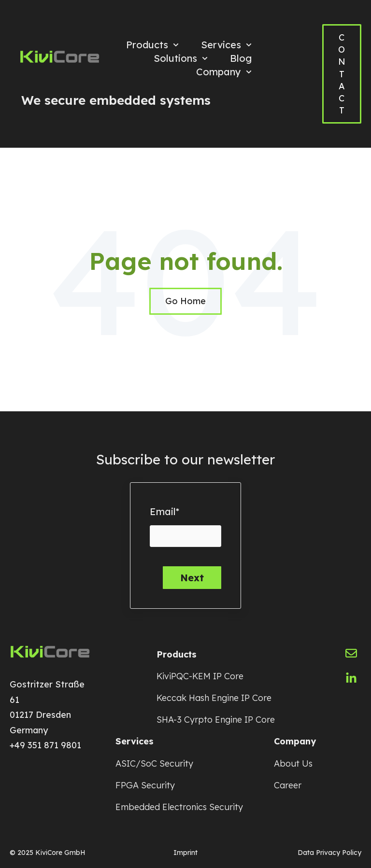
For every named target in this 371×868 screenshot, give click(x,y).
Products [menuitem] (177, 654)
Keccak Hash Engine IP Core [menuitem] (214, 698)
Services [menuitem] (135, 741)
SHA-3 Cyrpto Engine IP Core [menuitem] (216, 720)
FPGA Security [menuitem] (145, 785)
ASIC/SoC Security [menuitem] (154, 763)
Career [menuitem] (288, 785)
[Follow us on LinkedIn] (351, 678)
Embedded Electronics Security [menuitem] (179, 807)
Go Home (185, 301)
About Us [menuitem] (293, 763)
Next (192, 578)
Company (219, 72)
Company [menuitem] (295, 741)
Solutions (175, 58)
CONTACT (342, 74)
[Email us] (351, 653)
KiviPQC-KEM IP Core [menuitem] (200, 676)
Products (147, 45)
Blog (241, 58)
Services (221, 45)
